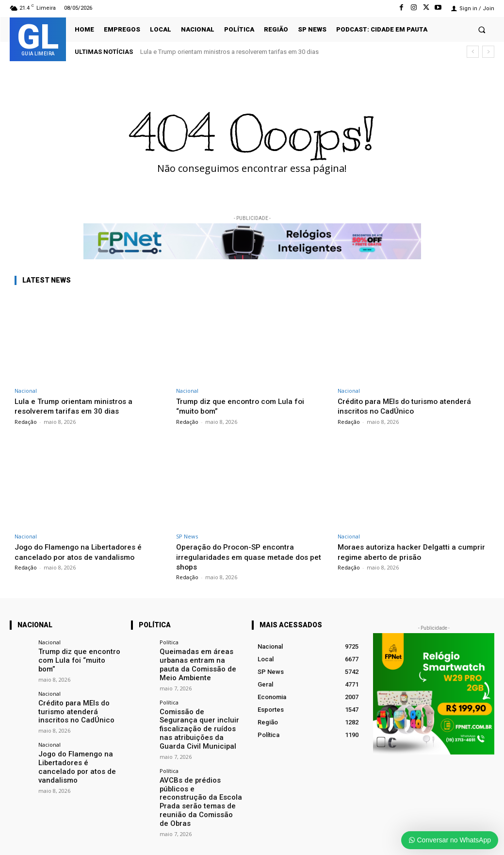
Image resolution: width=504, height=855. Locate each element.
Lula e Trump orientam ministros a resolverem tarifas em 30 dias (229, 52)
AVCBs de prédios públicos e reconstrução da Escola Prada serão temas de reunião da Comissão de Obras (199, 778)
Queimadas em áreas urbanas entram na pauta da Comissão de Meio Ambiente (199, 663)
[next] (488, 52)
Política (169, 642)
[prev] (473, 52)
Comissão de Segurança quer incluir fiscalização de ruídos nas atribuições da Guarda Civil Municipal (199, 719)
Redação (26, 422)
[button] (482, 29)
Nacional (26, 391)
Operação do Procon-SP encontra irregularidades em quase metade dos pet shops (247, 557)
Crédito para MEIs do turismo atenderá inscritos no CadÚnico (409, 406)
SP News (187, 536)
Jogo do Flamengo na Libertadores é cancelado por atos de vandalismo (83, 552)
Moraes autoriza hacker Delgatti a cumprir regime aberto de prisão (400, 552)
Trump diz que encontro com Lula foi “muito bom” (244, 406)
